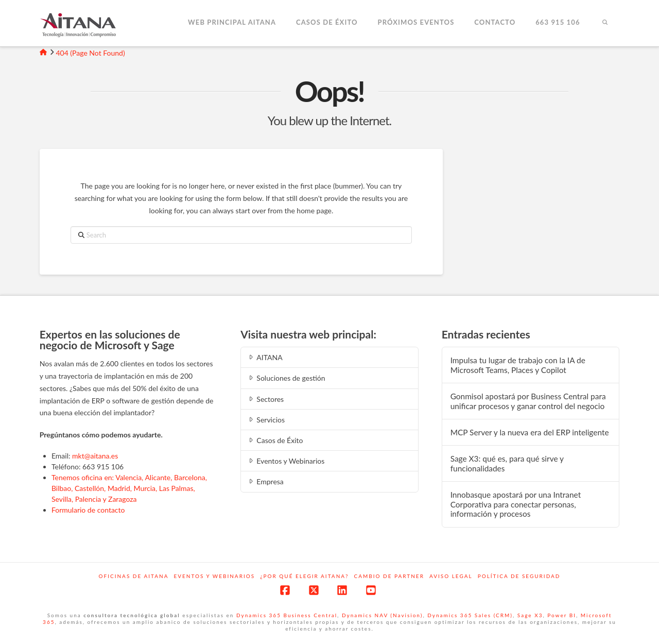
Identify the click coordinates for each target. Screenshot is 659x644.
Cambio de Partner (389, 576)
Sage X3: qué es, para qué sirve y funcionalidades (507, 463)
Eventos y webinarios (214, 576)
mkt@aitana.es (95, 456)
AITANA (265, 357)
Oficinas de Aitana (134, 576)
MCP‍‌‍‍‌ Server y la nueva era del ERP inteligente (530, 432)
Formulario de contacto (88, 510)
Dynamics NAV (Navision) (382, 615)
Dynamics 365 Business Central (287, 615)
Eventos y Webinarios (286, 461)
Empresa (265, 481)
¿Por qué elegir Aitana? (304, 576)
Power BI (562, 615)
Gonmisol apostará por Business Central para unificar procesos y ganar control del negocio (528, 401)
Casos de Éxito (275, 440)
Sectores (265, 399)
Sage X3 (530, 615)
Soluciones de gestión (286, 378)
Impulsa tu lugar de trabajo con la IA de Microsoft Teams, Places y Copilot (518, 365)
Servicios (266, 420)
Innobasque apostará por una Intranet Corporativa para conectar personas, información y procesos (516, 504)
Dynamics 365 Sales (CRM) (470, 615)
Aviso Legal (451, 576)
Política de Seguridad (519, 576)
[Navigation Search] (604, 23)
